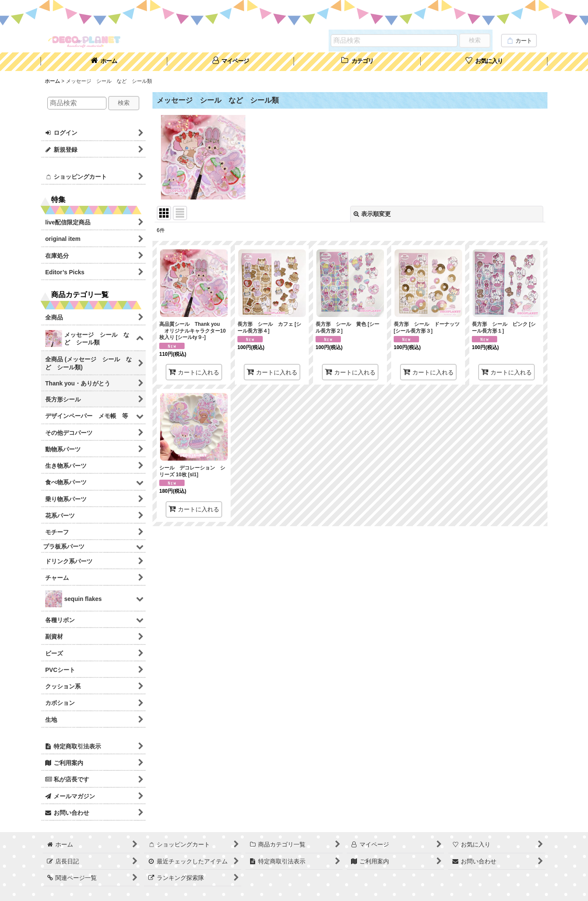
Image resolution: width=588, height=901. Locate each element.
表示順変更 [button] (372, 214)
